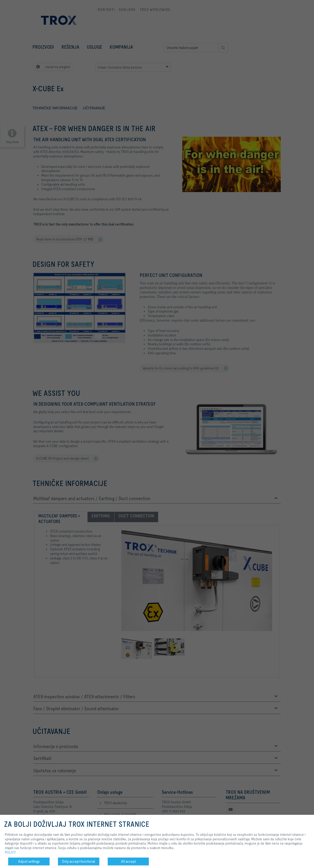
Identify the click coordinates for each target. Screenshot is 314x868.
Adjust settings (29, 861)
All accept (128, 861)
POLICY (10, 852)
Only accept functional (78, 861)
